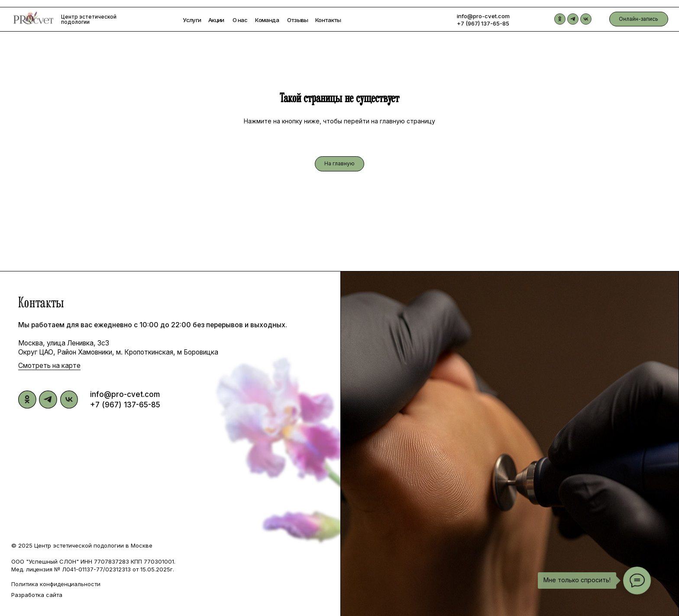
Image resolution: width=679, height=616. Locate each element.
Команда (267, 20)
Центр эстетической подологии (89, 19)
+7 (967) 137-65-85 (483, 23)
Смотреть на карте (49, 366)
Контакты (328, 20)
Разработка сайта (37, 595)
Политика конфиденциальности (56, 584)
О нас (240, 20)
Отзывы (298, 20)
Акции (216, 20)
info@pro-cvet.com (483, 16)
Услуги (192, 20)
